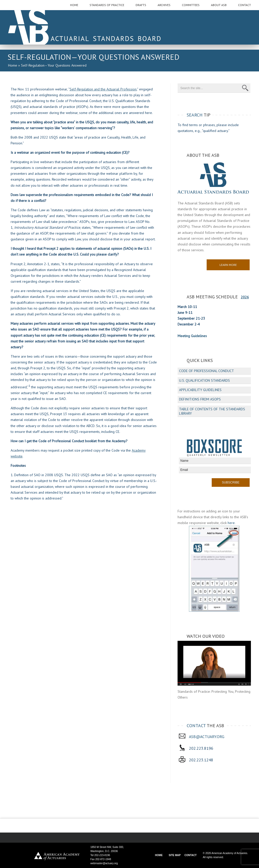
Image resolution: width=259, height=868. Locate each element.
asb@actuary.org (207, 737)
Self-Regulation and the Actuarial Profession (103, 89)
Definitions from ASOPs (200, 399)
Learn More (228, 265)
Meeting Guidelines (192, 336)
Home (13, 65)
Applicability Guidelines (200, 390)
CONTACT (190, 855)
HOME (159, 855)
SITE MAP (175, 855)
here (231, 523)
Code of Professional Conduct (207, 371)
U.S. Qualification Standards (204, 380)
